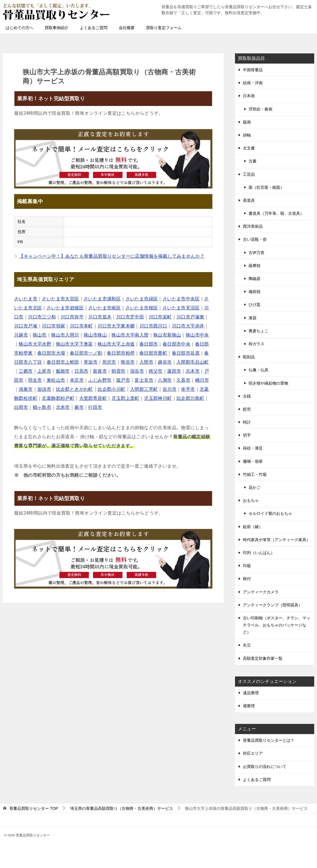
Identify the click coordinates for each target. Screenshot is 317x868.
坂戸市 (123, 380)
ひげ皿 (255, 305)
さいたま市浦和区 (102, 299)
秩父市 (156, 371)
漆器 (253, 318)
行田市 (95, 407)
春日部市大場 (51, 353)
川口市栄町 (160, 317)
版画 (247, 122)
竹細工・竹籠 (255, 474)
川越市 (21, 335)
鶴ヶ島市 (42, 407)
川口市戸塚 (26, 326)
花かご (255, 487)
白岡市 (21, 407)
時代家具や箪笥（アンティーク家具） (277, 540)
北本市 (63, 407)
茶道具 (249, 200)
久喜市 (183, 380)
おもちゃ (251, 500)
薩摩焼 (255, 266)
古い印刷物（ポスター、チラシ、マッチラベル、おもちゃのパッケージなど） (277, 625)
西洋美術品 (253, 226)
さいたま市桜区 (142, 308)
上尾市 (44, 371)
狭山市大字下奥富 (75, 344)
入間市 (146, 362)
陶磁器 (255, 279)
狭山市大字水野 (35, 344)
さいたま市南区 (104, 308)
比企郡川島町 (190, 398)
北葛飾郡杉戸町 (58, 398)
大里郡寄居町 (93, 398)
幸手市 (188, 389)
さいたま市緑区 (142, 299)
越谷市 (165, 362)
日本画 (249, 96)
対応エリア (253, 753)
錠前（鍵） (253, 527)
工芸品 (249, 174)
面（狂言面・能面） (266, 187)
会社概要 (127, 28)
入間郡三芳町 (144, 389)
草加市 (91, 362)
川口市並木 (100, 317)
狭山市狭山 (95, 335)
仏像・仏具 (258, 370)
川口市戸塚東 (190, 317)
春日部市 (149, 344)
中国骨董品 (253, 70)
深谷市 (137, 371)
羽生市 (35, 380)
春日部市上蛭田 (63, 362)
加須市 (44, 389)
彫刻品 (249, 357)
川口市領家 (53, 326)
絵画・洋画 (253, 83)
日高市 (81, 371)
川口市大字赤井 (188, 326)
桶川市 (202, 380)
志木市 (193, 371)
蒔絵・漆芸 (253, 448)
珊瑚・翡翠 (253, 461)
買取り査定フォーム (164, 28)
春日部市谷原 (186, 353)
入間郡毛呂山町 (193, 362)
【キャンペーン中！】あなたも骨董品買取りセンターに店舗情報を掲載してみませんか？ (112, 256)
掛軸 (247, 135)
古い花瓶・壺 (255, 239)
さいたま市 (26, 299)
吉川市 (170, 389)
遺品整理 (251, 693)
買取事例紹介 (57, 28)
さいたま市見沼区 (181, 308)
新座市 (100, 371)
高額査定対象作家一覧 (263, 658)
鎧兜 (247, 409)
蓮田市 (174, 371)
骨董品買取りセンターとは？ (269, 740)
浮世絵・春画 (260, 109)
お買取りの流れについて (265, 767)
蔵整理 (249, 706)
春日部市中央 (176, 344)
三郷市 (26, 371)
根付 (247, 579)
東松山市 (56, 380)
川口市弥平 (72, 317)
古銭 (247, 396)
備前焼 (255, 292)
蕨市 (79, 407)
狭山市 (40, 335)
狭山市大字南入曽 (130, 335)
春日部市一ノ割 (86, 353)
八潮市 (165, 380)
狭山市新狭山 (167, 335)
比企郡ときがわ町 (75, 389)
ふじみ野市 (100, 380)
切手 (247, 435)
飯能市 (63, 371)
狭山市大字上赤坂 (116, 344)
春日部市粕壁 (121, 353)
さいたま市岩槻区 (65, 308)
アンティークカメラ (261, 592)
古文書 (249, 148)
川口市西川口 (153, 326)
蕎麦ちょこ (258, 331)
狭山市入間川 (65, 335)
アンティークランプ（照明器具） (273, 605)
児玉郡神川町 (158, 398)
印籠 (247, 566)
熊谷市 (128, 362)
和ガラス (256, 344)
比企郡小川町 (111, 389)
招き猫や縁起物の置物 (268, 383)
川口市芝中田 (130, 317)
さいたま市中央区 (181, 299)
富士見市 (144, 380)
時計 (247, 422)
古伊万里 (256, 253)
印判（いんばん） (259, 553)
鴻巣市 (26, 389)
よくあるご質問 (94, 28)
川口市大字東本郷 (116, 326)
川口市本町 (81, 326)
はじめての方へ (20, 28)
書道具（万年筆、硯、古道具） (276, 213)
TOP (34, 808)
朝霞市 (118, 371)
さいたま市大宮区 (60, 299)
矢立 (247, 645)
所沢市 (109, 362)
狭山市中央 (197, 335)
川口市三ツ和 (42, 317)
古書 (253, 161)
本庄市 (77, 380)
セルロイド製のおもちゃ (270, 513)
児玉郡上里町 (125, 398)
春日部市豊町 (153, 353)
